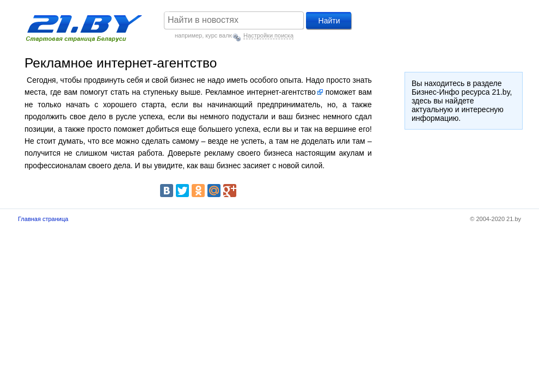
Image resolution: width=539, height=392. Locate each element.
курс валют (220, 35)
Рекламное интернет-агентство (261, 92)
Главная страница (43, 219)
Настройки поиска (268, 35)
